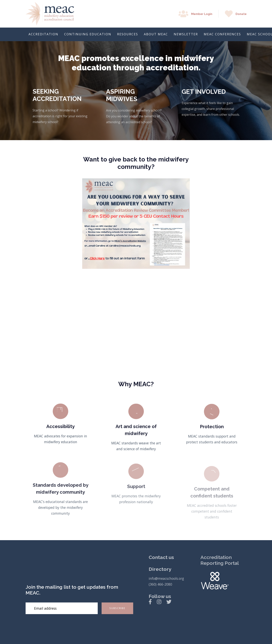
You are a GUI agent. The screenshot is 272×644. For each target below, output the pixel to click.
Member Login (202, 14)
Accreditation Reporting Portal (220, 560)
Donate (241, 14)
